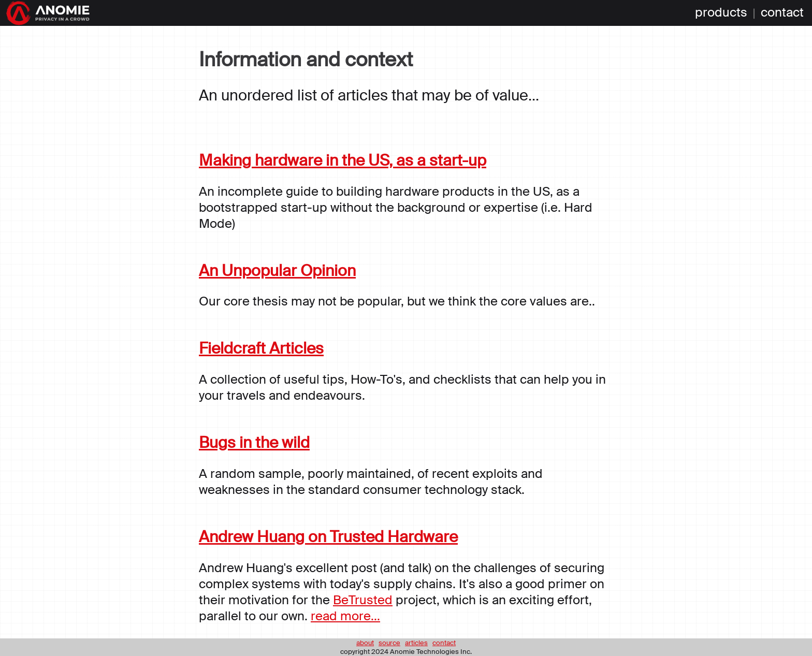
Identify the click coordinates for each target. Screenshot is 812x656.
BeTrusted (363, 600)
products (721, 13)
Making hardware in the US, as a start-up (343, 160)
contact (782, 13)
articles (416, 643)
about (365, 643)
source (389, 643)
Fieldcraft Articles (261, 348)
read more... (345, 616)
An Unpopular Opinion (277, 271)
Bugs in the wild (254, 442)
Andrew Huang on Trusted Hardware (328, 537)
